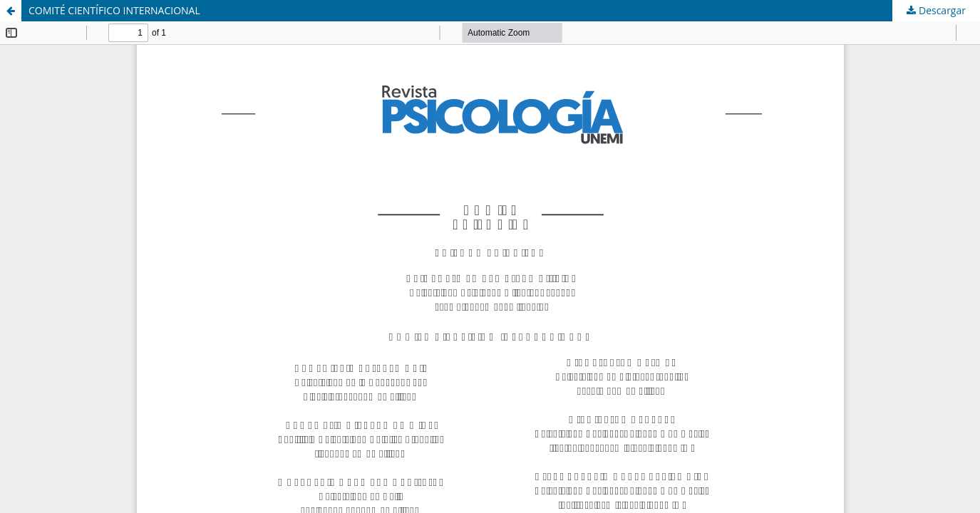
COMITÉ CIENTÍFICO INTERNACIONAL (114, 10)
